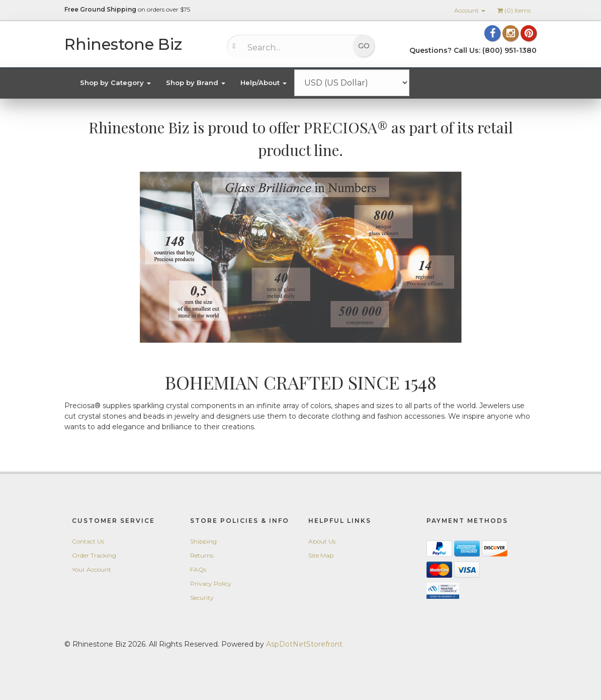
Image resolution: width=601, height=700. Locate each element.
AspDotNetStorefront (304, 644)
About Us (322, 541)
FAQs (198, 569)
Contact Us (88, 541)
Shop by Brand (196, 83)
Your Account (92, 569)
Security (202, 598)
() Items (514, 10)
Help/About (264, 83)
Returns (202, 555)
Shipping (203, 541)
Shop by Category (115, 83)
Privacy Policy (211, 584)
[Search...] (294, 47)
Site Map (321, 555)
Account (470, 10)
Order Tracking (94, 555)
